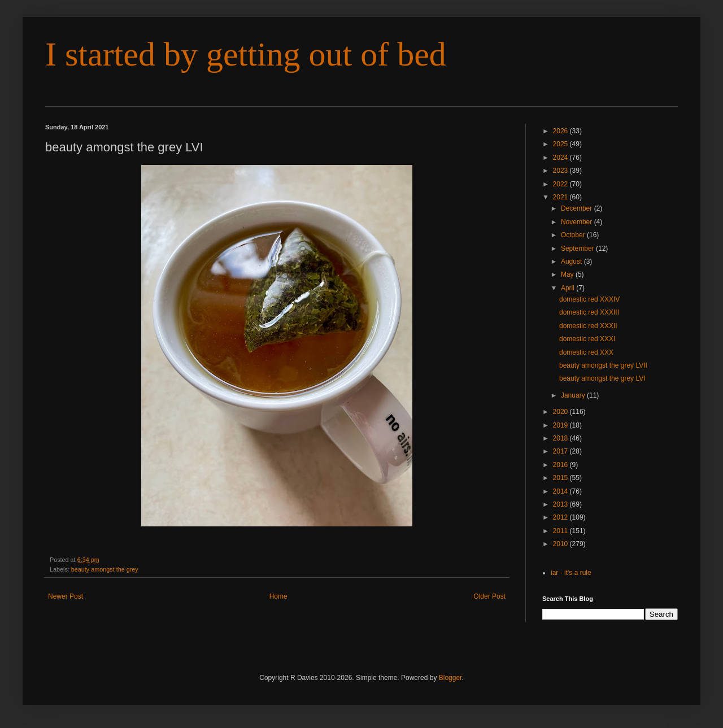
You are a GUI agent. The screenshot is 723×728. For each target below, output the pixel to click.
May (568, 274)
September (578, 249)
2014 (561, 491)
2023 (561, 171)
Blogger (450, 678)
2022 (561, 184)
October (574, 235)
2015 (561, 478)
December (578, 208)
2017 (561, 451)
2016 (561, 465)
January (574, 395)
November (578, 222)
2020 (561, 412)
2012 (561, 517)
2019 (561, 425)
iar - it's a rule (571, 573)
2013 (561, 504)
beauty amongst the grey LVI (602, 378)
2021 (561, 197)
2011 (561, 531)
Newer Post (66, 596)
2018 (561, 438)
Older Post (489, 596)
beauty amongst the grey (105, 569)
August (572, 261)
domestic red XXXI (587, 339)
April (569, 288)
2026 (561, 131)
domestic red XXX (586, 352)
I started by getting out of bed (246, 54)
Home (278, 596)
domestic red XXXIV (589, 299)
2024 (561, 158)
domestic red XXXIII (589, 312)
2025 (561, 144)
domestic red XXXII (588, 326)
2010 (561, 544)
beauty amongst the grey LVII (603, 365)
